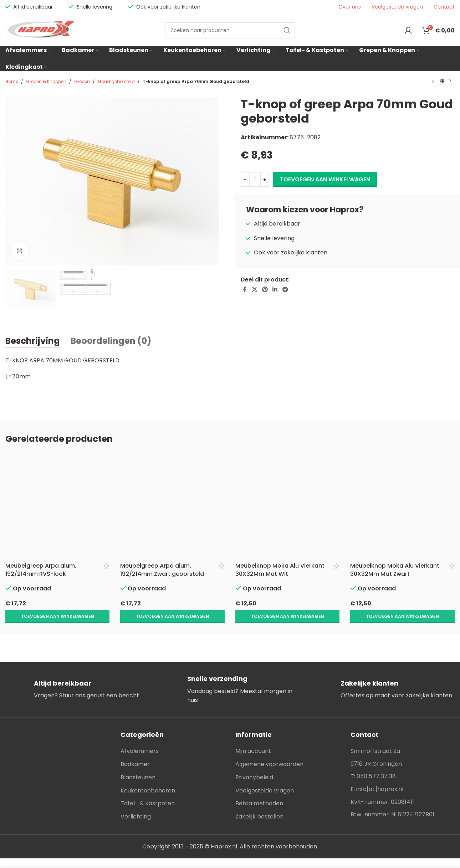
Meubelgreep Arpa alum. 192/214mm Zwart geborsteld (162, 570)
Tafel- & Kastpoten (148, 788)
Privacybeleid (254, 762)
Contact (444, 7)
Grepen (82, 81)
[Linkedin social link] (275, 290)
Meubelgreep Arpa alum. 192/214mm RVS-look (41, 570)
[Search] (230, 30)
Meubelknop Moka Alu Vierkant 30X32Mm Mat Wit (280, 570)
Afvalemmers (140, 736)
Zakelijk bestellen (259, 802)
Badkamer (135, 749)
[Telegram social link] (285, 290)
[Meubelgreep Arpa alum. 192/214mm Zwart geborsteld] (172, 505)
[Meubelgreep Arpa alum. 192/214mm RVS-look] (57, 505)
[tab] (33, 341)
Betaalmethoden (259, 788)
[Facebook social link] (245, 290)
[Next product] (450, 82)
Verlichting (136, 802)
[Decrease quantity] (245, 179)
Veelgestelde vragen (397, 7)
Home (12, 81)
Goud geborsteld (116, 81)
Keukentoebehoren (148, 776)
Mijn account (253, 736)
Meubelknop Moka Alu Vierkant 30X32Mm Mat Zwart (395, 570)
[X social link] (254, 290)
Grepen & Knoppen (46, 81)
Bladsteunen (138, 762)
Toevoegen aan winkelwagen (325, 179)
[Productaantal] (255, 179)
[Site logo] (41, 30)
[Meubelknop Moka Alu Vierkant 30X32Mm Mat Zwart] (402, 505)
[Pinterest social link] (265, 290)
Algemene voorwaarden (269, 749)
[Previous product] (433, 82)
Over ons (350, 7)
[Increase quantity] (265, 179)
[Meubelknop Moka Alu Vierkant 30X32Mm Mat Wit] (288, 505)
